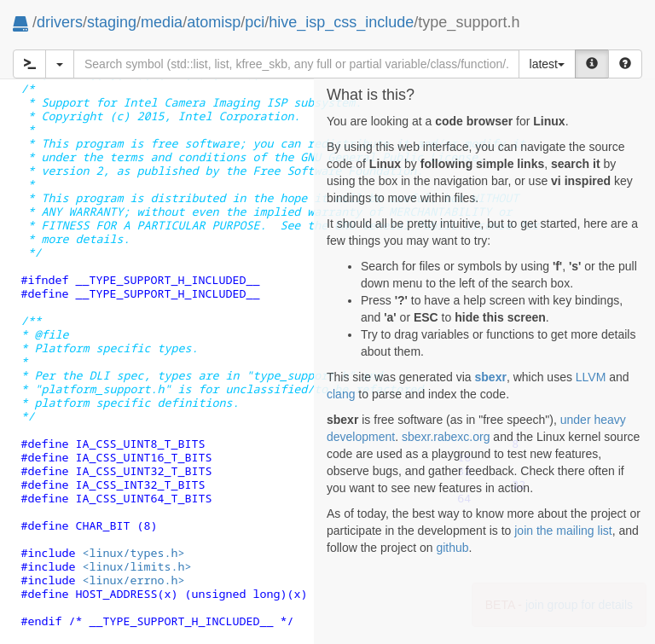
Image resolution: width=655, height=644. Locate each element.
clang (341, 394)
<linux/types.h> (133, 553)
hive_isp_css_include (341, 22)
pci (255, 22)
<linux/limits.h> (136, 566)
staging (112, 22)
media (162, 22)
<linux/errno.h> (133, 580)
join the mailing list (563, 531)
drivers (60, 22)
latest (547, 64)
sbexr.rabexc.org (446, 437)
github (452, 548)
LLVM (591, 377)
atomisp (214, 22)
